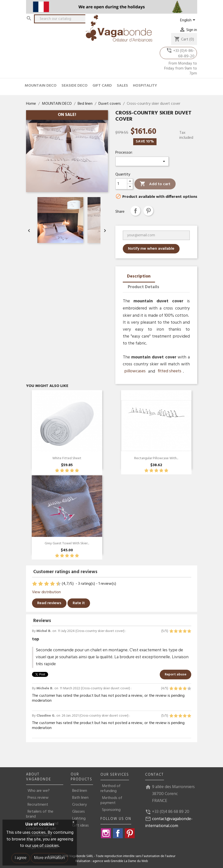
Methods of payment (111, 800)
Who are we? (39, 791)
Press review (38, 798)
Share (135, 211)
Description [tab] (139, 276)
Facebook (118, 833)
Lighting (79, 819)
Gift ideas (80, 826)
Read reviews (49, 603)
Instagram (106, 833)
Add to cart (155, 184)
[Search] (63, 19)
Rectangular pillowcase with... (156, 458)
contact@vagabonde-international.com (169, 822)
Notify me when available (151, 249)
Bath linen (80, 798)
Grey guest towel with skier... (67, 543)
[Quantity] (121, 184)
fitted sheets (170, 371)
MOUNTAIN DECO (41, 86)
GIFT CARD (102, 86)
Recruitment (38, 805)
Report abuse (175, 675)
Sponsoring (111, 810)
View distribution (46, 592)
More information (49, 858)
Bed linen (80, 791)
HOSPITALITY (145, 86)
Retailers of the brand (40, 814)
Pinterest (148, 211)
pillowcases (135, 371)
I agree (21, 858)
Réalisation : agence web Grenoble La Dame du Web (112, 861)
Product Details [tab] (143, 287)
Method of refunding (111, 789)
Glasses (79, 812)
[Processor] (142, 161)
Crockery (80, 805)
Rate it (79, 603)
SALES (122, 86)
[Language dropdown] (189, 20)
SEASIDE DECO (75, 86)
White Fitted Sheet (67, 458)
